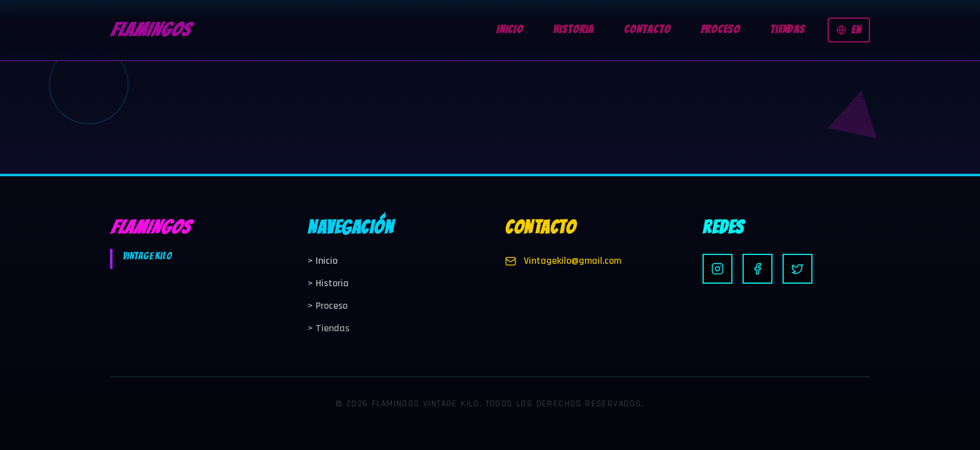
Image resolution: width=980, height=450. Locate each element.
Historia (328, 283)
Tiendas (328, 328)
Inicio (322, 261)
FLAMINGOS (150, 30)
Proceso (327, 306)
